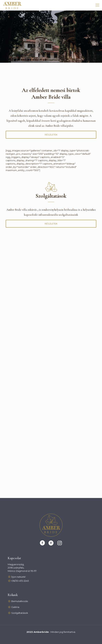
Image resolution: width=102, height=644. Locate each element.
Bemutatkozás (20, 601)
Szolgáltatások (20, 613)
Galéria (15, 607)
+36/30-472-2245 (20, 581)
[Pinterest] (51, 543)
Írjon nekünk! (18, 577)
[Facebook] (42, 543)
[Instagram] (60, 543)
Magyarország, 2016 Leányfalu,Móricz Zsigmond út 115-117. (22, 568)
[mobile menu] (97, 5)
